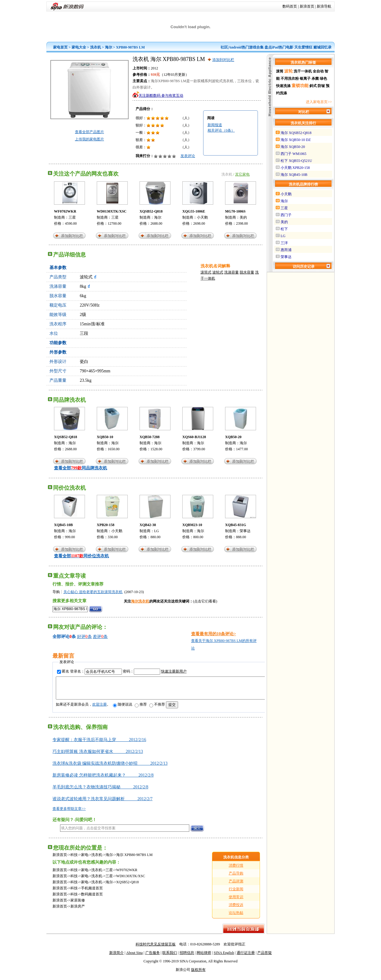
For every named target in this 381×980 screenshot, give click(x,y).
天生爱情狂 (303, 47)
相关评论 (221, 130)
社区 (224, 47)
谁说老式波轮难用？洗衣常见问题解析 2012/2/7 (103, 803)
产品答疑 (265, 957)
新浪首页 (307, 6)
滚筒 (280, 71)
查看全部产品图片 (89, 132)
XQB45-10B (63, 525)
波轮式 (218, 272)
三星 (72, 217)
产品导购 (236, 878)
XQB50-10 (105, 437)
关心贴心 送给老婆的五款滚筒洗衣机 (93, 592)
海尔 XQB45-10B (294, 175)
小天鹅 (202, 217)
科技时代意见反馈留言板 (156, 949)
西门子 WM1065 (293, 154)
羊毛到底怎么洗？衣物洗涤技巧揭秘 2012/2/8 (100, 792)
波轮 (288, 71)
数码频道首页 (92, 899)
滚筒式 (206, 272)
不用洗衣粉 (290, 79)
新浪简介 (116, 957)
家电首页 (60, 47)
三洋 (284, 243)
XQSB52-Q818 (151, 211)
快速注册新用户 (174, 671)
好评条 (84, 637)
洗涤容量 (231, 272)
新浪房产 (78, 911)
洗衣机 (96, 47)
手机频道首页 (92, 893)
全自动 (318, 71)
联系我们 (170, 957)
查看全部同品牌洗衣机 (81, 468)
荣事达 (245, 531)
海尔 (109, 47)
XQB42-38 (148, 525)
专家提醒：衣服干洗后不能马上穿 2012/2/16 (99, 744)
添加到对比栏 (223, 60)
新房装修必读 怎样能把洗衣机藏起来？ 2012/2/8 (103, 780)
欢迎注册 (99, 709)
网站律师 (204, 957)
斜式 (313, 86)
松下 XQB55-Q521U (296, 161)
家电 (85, 859)
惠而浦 (286, 250)
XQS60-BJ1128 (194, 437)
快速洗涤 (283, 86)
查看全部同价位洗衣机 (81, 556)
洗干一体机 (303, 71)
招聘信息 (187, 957)
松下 (284, 229)
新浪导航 (324, 6)
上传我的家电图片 (89, 139)
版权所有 (198, 974)
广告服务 (153, 957)
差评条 (100, 637)
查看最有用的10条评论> (214, 634)
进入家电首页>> (319, 102)
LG (157, 531)
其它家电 (242, 174)
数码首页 (290, 6)
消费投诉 (236, 909)
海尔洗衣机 (140, 601)
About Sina (134, 957)
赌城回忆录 (322, 47)
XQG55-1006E (194, 211)
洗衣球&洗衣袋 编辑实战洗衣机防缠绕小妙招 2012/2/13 (110, 768)
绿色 (323, 79)
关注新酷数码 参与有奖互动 (161, 96)
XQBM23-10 (192, 525)
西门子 (286, 215)
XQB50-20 (233, 437)
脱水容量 (247, 272)
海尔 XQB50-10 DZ (296, 140)
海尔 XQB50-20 (293, 147)
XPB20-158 (106, 525)
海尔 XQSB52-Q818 (296, 133)
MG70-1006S (235, 211)
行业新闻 (236, 894)
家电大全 (79, 47)
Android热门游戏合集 (246, 47)
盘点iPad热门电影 (279, 47)
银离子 (305, 79)
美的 (243, 217)
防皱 (321, 86)
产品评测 (236, 886)
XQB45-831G (236, 525)
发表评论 (188, 156)
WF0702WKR (65, 211)
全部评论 (61, 637)
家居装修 (78, 905)
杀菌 (315, 79)
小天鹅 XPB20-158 (295, 168)
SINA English (224, 957)
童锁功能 (300, 86)
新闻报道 (215, 125)
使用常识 (236, 901)
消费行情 (236, 870)
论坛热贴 (236, 917)
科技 (74, 859)
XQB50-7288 (150, 437)
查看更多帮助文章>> (69, 813)
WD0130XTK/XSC (112, 211)
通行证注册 (246, 957)
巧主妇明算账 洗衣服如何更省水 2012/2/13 (98, 756)
